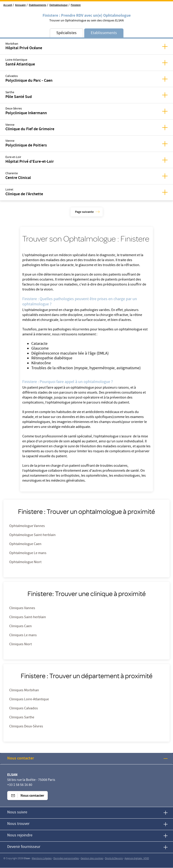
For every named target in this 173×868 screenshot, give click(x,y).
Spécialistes (66, 33)
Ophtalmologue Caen (25, 544)
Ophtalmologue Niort (25, 562)
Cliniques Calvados (24, 709)
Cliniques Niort (20, 645)
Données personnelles (66, 859)
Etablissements (38, 5)
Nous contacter (21, 759)
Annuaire (20, 5)
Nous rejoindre (20, 836)
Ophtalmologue (58, 5)
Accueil (8, 5)
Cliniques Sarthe (22, 718)
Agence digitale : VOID (137, 859)
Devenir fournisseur (24, 847)
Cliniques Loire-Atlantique (29, 700)
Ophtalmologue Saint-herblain (32, 535)
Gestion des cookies (92, 859)
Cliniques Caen (20, 627)
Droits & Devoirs (114, 859)
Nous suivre (17, 813)
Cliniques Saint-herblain (28, 617)
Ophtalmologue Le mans (28, 553)
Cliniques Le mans (23, 636)
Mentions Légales (42, 859)
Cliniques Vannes (22, 608)
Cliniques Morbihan (24, 691)
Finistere (76, 5)
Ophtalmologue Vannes (27, 526)
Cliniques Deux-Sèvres (26, 727)
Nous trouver (18, 824)
